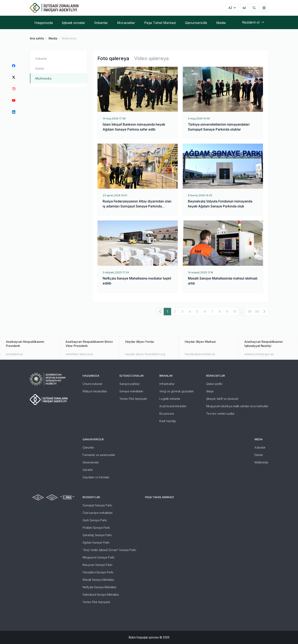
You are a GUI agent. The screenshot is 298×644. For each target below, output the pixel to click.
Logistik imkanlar (170, 399)
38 (249, 311)
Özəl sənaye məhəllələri (97, 513)
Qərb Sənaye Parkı (95, 520)
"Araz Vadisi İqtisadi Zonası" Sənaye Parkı (109, 550)
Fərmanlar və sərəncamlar (99, 455)
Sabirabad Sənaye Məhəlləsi (101, 595)
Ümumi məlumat (92, 384)
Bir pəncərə (167, 414)
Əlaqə (210, 391)
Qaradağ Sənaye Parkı (97, 535)
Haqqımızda (91, 376)
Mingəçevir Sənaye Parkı (99, 557)
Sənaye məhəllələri (131, 391)
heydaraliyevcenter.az (200, 354)
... (242, 311)
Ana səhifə (37, 38)
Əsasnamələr (91, 462)
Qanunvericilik (93, 439)
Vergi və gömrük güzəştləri (176, 391)
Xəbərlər (41, 59)
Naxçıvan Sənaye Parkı (97, 565)
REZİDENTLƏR (91, 497)
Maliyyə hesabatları (95, 391)
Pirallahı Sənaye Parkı (96, 528)
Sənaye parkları (129, 384)
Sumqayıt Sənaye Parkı (97, 505)
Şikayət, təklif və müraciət (222, 399)
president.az (14, 354)
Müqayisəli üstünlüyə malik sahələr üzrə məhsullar (237, 406)
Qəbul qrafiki (214, 384)
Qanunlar (88, 447)
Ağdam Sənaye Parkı (96, 542)
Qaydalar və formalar (96, 477)
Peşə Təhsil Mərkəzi (159, 497)
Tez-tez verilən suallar (220, 414)
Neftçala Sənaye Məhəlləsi (99, 587)
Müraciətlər (216, 376)
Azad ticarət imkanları (173, 406)
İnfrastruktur (167, 384)
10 (235, 311)
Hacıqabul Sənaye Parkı (98, 572)
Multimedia (69, 38)
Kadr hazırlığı (168, 421)
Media (53, 38)
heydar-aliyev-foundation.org (145, 354)
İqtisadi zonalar (132, 376)
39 (257, 311)
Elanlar (40, 68)
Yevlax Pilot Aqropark (133, 399)
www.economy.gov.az (259, 354)
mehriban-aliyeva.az (79, 354)
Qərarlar (88, 470)
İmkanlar (166, 376)
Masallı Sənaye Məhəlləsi (98, 580)
